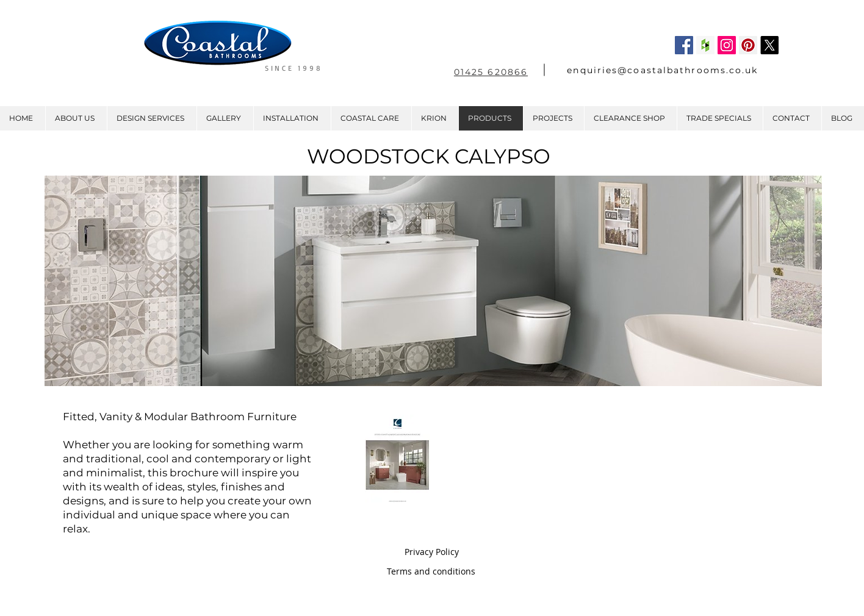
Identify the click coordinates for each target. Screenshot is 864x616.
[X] (769, 45)
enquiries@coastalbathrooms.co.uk (662, 70)
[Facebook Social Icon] (684, 45)
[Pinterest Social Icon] (748, 45)
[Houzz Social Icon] (705, 45)
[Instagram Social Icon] (727, 45)
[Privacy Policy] (431, 552)
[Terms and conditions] (431, 572)
